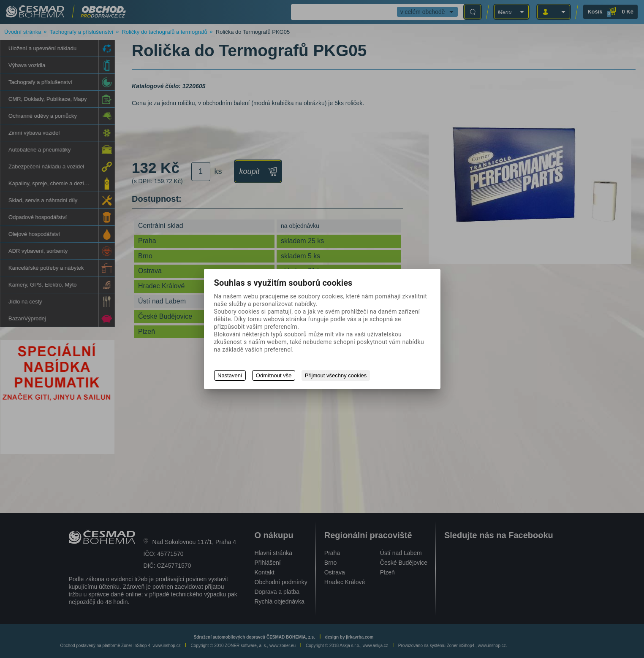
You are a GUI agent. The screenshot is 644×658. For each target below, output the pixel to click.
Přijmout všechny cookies (336, 375)
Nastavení (230, 375)
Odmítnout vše (274, 375)
